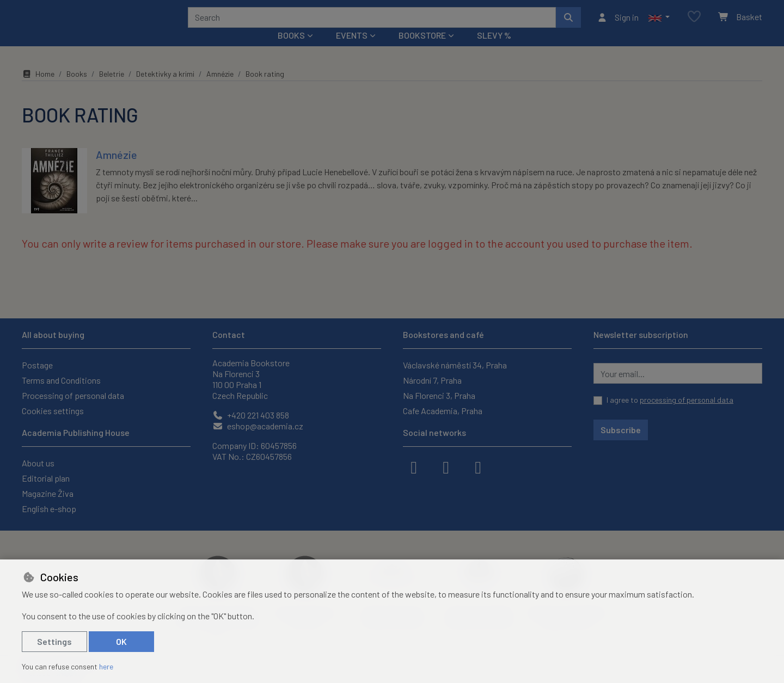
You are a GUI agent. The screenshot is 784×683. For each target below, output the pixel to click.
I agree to (670, 400)
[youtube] (478, 466)
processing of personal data (687, 400)
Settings (54, 641)
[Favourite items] (694, 24)
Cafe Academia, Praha (443, 411)
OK (121, 641)
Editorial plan (46, 478)
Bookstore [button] (422, 50)
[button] (659, 24)
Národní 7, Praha (432, 380)
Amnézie (220, 88)
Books (77, 88)
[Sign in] (618, 24)
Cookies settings (53, 411)
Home (38, 88)
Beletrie (112, 88)
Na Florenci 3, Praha (439, 395)
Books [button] (291, 50)
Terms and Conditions (61, 380)
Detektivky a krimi (165, 88)
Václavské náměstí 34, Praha (455, 365)
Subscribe (621, 430)
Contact (229, 334)
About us (38, 463)
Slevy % (494, 50)
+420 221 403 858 (251, 415)
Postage (37, 365)
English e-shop (49, 509)
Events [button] (352, 50)
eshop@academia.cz (258, 426)
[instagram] (446, 466)
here (106, 666)
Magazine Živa (48, 493)
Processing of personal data (73, 395)
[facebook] (414, 466)
